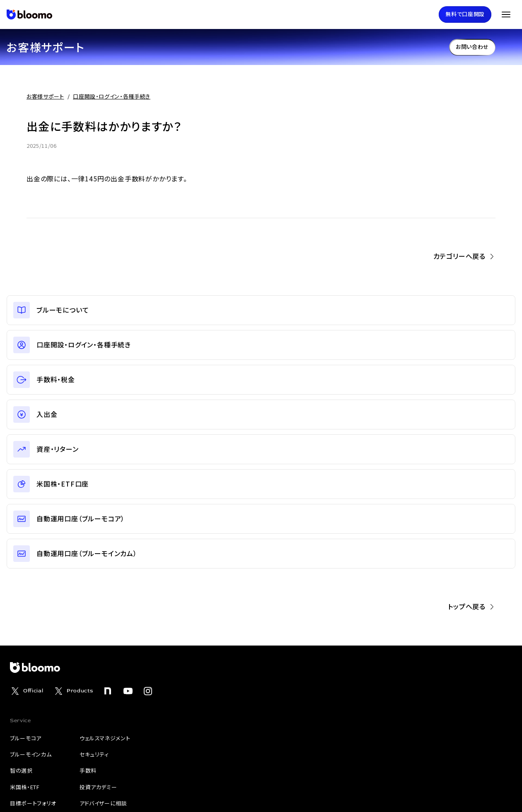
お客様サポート (45, 96)
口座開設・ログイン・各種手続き (112, 96)
